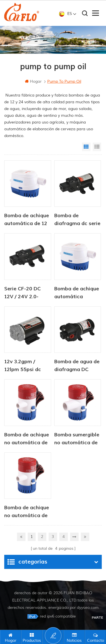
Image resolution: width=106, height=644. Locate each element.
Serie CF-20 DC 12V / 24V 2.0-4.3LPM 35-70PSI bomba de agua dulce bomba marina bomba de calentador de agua (26, 293)
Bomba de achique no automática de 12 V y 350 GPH (27, 439)
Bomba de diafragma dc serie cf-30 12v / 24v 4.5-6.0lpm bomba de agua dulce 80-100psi (77, 220)
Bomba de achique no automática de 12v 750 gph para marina (27, 512)
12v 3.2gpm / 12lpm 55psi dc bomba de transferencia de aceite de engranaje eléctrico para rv (25, 366)
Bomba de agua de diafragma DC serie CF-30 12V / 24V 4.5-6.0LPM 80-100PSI (77, 366)
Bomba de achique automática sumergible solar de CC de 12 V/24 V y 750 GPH (77, 293)
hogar (33, 81)
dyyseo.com (88, 608)
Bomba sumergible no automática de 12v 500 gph (77, 439)
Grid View (86, 147)
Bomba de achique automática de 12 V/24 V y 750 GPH (27, 220)
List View (97, 147)
